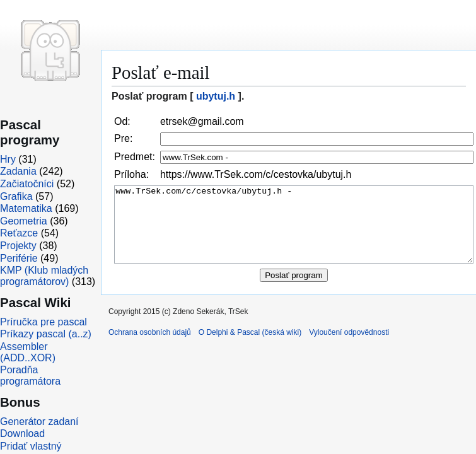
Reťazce (19, 233)
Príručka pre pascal (44, 322)
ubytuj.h (216, 96)
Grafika (16, 196)
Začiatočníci (27, 184)
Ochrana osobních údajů (150, 347)
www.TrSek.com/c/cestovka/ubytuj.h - (294, 232)
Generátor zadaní (39, 422)
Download (22, 434)
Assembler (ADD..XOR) (28, 352)
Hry (8, 159)
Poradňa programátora (30, 375)
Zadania (18, 171)
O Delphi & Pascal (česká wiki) (250, 347)
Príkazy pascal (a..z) (46, 334)
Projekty (18, 246)
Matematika (26, 208)
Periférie (19, 258)
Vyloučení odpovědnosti (349, 347)
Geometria (24, 221)
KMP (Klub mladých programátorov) (44, 276)
